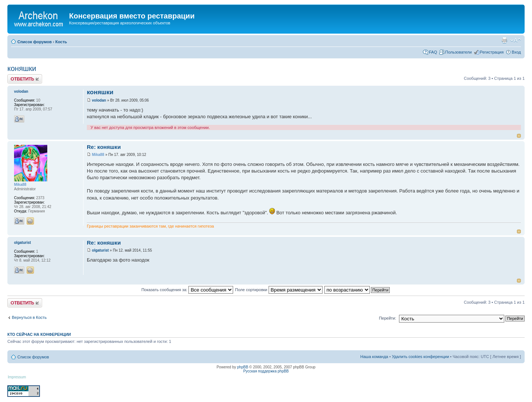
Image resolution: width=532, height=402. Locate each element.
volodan (99, 100)
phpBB (243, 367)
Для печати (504, 40)
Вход (516, 52)
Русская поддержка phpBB (266, 371)
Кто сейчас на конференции (39, 334)
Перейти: (388, 318)
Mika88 (98, 155)
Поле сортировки (279, 290)
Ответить (25, 79)
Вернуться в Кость (29, 317)
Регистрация (492, 52)
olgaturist (100, 250)
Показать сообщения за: (187, 290)
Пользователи (458, 52)
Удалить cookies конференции (421, 357)
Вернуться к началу (519, 136)
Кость (61, 42)
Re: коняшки (104, 147)
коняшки (22, 68)
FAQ (433, 52)
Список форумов (35, 42)
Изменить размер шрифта (516, 40)
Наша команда (374, 357)
